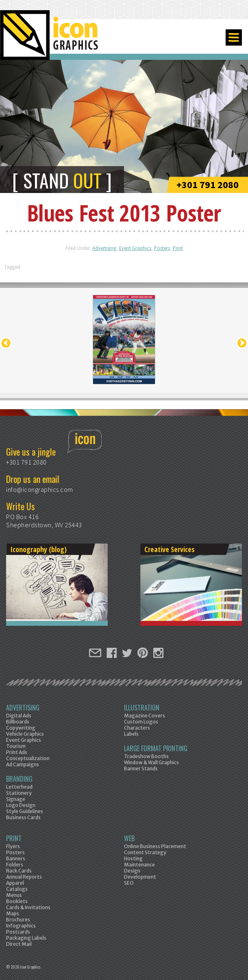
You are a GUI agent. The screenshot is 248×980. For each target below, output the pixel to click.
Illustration (142, 708)
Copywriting (21, 728)
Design (132, 871)
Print (178, 248)
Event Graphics (135, 248)
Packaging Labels (26, 938)
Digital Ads (19, 716)
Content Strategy (145, 852)
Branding (19, 779)
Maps (13, 913)
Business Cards (23, 817)
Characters (137, 728)
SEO (129, 883)
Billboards (18, 722)
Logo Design (21, 805)
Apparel (15, 883)
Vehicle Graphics (25, 734)
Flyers (13, 846)
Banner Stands (141, 768)
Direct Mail (19, 944)
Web (129, 838)
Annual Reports (24, 877)
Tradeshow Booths (146, 756)
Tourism (16, 746)
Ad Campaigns (23, 764)
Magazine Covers (145, 716)
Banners (16, 858)
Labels (131, 734)
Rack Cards (19, 871)
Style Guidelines (25, 811)
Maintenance (139, 865)
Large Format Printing (156, 748)
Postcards (18, 932)
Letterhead (19, 787)
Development (140, 877)
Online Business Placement (155, 846)
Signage (16, 799)
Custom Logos (141, 722)
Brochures (18, 920)
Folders (15, 865)
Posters (162, 248)
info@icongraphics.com (40, 489)
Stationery (19, 793)
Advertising (104, 248)
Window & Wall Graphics (151, 762)
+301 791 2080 (208, 185)
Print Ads (17, 752)
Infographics (21, 926)
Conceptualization (28, 758)
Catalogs (17, 889)
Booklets (17, 901)
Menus (14, 895)
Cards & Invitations (28, 907)
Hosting (133, 858)
